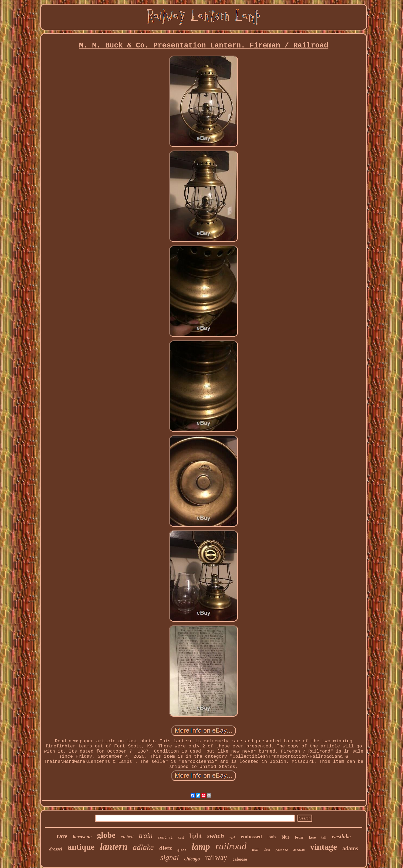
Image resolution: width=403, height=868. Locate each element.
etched (127, 837)
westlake (341, 836)
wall (255, 850)
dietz (166, 848)
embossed (251, 837)
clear (267, 850)
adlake (143, 847)
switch (216, 836)
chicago (192, 859)
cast (181, 837)
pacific (282, 850)
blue (285, 837)
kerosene (82, 837)
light (196, 836)
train (146, 835)
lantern (114, 847)
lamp (201, 847)
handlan (299, 850)
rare (62, 836)
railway (216, 857)
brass (299, 837)
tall (324, 837)
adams (350, 848)
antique (81, 847)
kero (312, 837)
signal (170, 857)
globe (106, 835)
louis (272, 837)
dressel (56, 849)
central (165, 838)
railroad (231, 846)
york (232, 838)
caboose (240, 859)
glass (182, 850)
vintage (324, 847)
